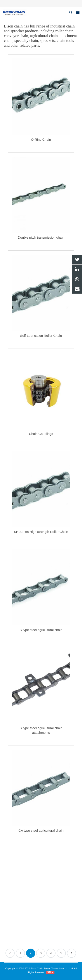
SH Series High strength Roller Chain (41, 532)
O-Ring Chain (41, 139)
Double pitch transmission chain (41, 237)
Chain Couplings (41, 434)
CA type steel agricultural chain (41, 830)
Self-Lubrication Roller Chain (41, 336)
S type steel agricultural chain (41, 630)
